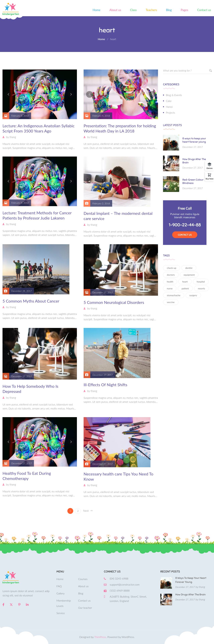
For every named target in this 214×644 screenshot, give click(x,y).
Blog (169, 10)
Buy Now (209, 179)
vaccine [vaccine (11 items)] (171, 302)
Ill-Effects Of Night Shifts (105, 385)
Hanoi (169, 107)
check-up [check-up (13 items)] (172, 268)
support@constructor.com (125, 584)
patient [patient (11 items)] (185, 288)
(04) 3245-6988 (119, 578)
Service (61, 613)
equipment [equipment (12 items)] (189, 275)
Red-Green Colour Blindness (193, 181)
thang (13, 137)
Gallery (61, 593)
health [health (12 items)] (170, 282)
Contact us (204, 10)
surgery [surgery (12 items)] (193, 295)
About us (115, 10)
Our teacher (85, 608)
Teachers (151, 10)
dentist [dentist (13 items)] (189, 268)
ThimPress (100, 637)
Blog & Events (174, 95)
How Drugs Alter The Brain (194, 161)
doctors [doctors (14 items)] (171, 275)
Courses (83, 579)
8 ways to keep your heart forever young (194, 140)
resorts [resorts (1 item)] (201, 288)
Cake (169, 101)
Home (97, 10)
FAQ (59, 586)
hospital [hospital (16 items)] (201, 282)
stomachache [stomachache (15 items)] (174, 295)
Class (133, 10)
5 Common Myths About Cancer (31, 301)
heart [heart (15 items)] (185, 282)
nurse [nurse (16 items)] (170, 288)
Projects (170, 113)
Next (88, 511)
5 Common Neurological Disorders (114, 302)
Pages (184, 10)
